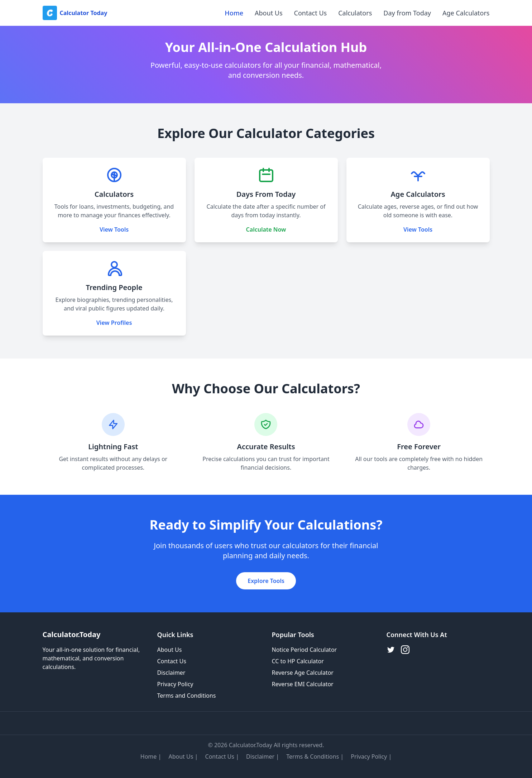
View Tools (114, 229)
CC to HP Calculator (298, 661)
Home (234, 13)
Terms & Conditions (313, 756)
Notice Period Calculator (305, 650)
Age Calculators (466, 13)
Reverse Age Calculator (303, 673)
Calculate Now (266, 229)
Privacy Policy (175, 684)
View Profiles (114, 323)
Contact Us (311, 13)
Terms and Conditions (187, 696)
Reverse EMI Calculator (303, 684)
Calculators (355, 13)
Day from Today (407, 13)
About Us (269, 13)
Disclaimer (171, 673)
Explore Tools (266, 581)
